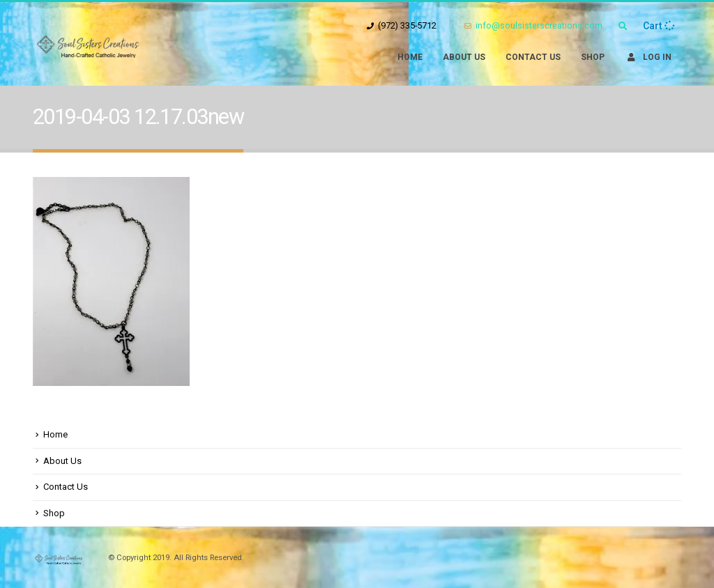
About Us (464, 57)
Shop (593, 57)
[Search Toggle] (623, 26)
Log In (648, 57)
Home (410, 57)
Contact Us (533, 57)
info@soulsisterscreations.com (533, 25)
